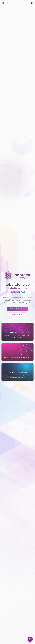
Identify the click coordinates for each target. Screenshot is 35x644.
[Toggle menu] (32, 3)
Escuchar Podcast (17, 315)
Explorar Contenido (17, 309)
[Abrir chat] (30, 639)
